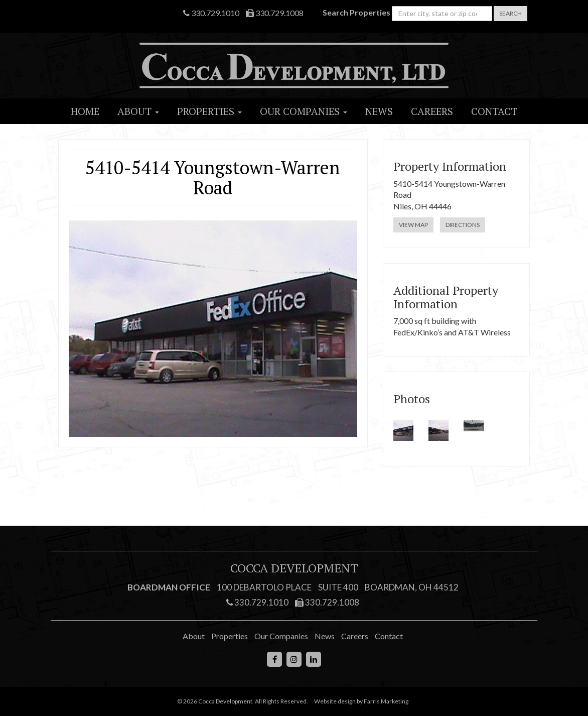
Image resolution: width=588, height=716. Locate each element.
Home (85, 111)
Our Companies (304, 111)
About (138, 111)
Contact (494, 111)
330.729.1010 (211, 13)
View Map (413, 225)
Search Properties (356, 12)
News (379, 111)
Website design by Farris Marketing (361, 701)
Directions (463, 225)
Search (510, 13)
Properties (209, 111)
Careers (432, 111)
